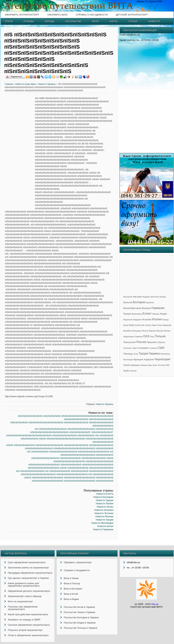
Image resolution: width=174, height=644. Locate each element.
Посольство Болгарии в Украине (81, 617)
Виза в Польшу (72, 583)
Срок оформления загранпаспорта (27, 562)
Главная (9, 84)
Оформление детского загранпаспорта (29, 591)
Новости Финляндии (102, 523)
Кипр (132, 325)
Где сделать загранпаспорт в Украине (28, 578)
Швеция (144, 365)
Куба (142, 325)
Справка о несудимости (92, 15)
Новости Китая (105, 526)
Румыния (152, 342)
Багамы (163, 297)
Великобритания (132, 308)
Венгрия (146, 308)
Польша (160, 336)
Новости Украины (47, 84)
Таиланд (128, 354)
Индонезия (128, 320)
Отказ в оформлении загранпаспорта (28, 635)
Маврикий (167, 325)
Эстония (161, 365)
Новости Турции (105, 500)
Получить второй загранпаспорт (25, 630)
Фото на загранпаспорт (20, 601)
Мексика (160, 331)
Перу (152, 337)
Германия (158, 308)
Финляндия (128, 360)
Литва (160, 325)
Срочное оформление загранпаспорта (29, 625)
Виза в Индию (71, 599)
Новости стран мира (26, 84)
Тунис (136, 354)
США (161, 348)
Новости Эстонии (104, 513)
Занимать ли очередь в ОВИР (24, 620)
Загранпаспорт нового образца (25, 596)
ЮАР (168, 365)
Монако (167, 331)
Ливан (154, 325)
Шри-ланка (153, 365)
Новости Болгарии (103, 497)
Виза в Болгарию (73, 589)
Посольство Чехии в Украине (80, 612)
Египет (147, 314)
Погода (49, 21)
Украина (154, 354)
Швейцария (135, 365)
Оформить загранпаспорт (22, 15)
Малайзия (128, 331)
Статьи (133, 21)
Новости (154, 21)
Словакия (143, 348)
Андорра (146, 297)
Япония (134, 371)
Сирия (134, 348)
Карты (113, 21)
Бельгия (128, 302)
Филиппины (165, 354)
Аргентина (155, 297)
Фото (95, 21)
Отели (9, 21)
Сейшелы (161, 342)
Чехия (127, 365)
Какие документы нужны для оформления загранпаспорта (24, 584)
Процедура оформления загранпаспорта (30, 573)
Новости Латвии (105, 503)
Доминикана (137, 314)
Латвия (148, 325)
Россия (141, 342)
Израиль (156, 314)
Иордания (137, 320)
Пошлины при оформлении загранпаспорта (23, 608)
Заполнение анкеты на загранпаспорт (28, 568)
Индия (163, 314)
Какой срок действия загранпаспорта (28, 614)
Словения (153, 348)
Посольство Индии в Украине (80, 623)
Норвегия (139, 337)
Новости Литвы (105, 507)
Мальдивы (137, 331)
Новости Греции (105, 520)
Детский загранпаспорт (132, 15)
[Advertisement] (20, 152)
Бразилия (150, 303)
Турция (143, 354)
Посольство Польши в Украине (81, 628)
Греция (127, 314)
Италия (157, 319)
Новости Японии (104, 516)
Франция (138, 359)
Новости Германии (103, 529)
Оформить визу (57, 15)
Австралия (128, 297)
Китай (137, 325)
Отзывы (29, 21)
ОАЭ (146, 336)
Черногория (162, 359)
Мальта (145, 331)
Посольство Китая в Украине (79, 607)
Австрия (137, 297)
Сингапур (127, 348)
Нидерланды (129, 337)
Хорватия (149, 359)
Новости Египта (105, 494)
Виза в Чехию (71, 578)
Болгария (139, 302)
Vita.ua (155, 604)
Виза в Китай (71, 594)
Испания (147, 319)
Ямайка (126, 371)
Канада (166, 320)
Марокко (152, 331)
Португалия (130, 342)
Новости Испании (104, 510)
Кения (126, 325)
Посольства (73, 21)
